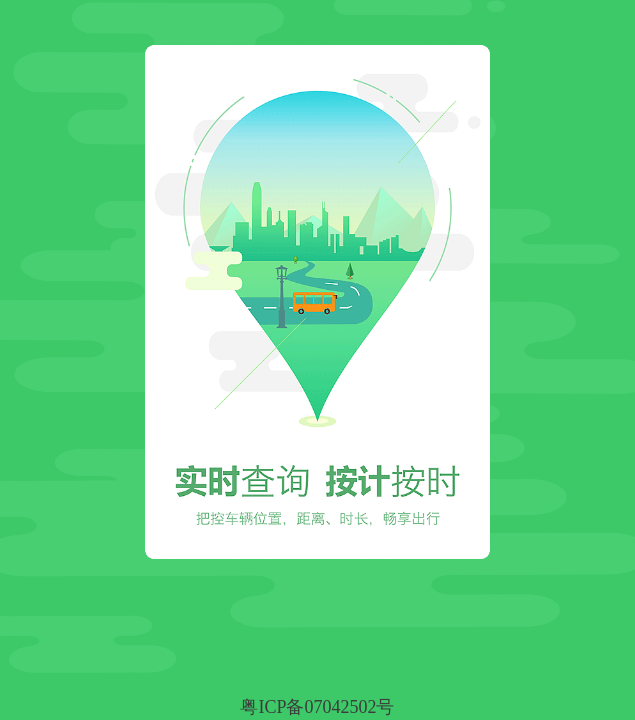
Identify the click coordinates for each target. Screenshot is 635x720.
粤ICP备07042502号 (317, 707)
